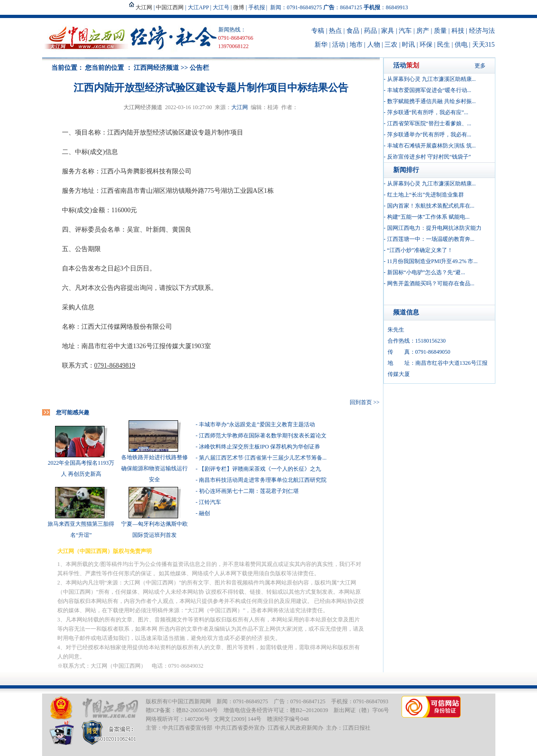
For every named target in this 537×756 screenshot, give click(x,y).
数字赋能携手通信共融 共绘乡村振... (432, 101)
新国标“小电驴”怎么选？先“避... (426, 272)
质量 (440, 31)
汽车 (405, 31)
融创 (204, 513)
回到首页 (361, 402)
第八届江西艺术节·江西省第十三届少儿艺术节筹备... (263, 458)
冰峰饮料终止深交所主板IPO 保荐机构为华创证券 (259, 447)
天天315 (484, 45)
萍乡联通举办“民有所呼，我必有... (429, 135)
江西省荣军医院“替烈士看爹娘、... (429, 123)
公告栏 (199, 68)
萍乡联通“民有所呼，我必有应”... (428, 112)
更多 (480, 66)
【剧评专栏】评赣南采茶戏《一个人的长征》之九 (260, 469)
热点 (335, 31)
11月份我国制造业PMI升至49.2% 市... (432, 261)
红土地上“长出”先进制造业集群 (426, 195)
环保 (426, 45)
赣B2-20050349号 (197, 710)
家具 (388, 31)
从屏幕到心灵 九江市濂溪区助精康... (432, 79)
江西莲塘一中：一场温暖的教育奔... (431, 239)
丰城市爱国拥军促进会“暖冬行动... (429, 90)
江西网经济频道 (156, 68)
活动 (339, 45)
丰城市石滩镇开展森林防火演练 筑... (432, 146)
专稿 (318, 31)
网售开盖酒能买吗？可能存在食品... (431, 283)
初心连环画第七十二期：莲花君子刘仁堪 (249, 491)
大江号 (221, 7)
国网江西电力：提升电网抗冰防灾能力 (434, 228)
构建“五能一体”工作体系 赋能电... (429, 217)
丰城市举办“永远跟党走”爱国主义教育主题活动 (257, 424)
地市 (356, 45)
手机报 (257, 7)
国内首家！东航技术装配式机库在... (431, 206)
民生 (444, 45)
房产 (423, 31)
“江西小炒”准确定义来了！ (420, 250)
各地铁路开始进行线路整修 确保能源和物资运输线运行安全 (154, 468)
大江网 (240, 107)
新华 (321, 45)
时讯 (408, 45)
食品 (353, 31)
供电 (461, 45)
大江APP (198, 7)
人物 (374, 45)
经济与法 (482, 31)
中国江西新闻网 (191, 701)
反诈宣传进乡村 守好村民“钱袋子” (429, 157)
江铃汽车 (210, 502)
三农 (391, 45)
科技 (458, 31)
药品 (370, 31)
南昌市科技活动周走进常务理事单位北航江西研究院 (263, 480)
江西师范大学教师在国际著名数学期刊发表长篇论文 (263, 436)
